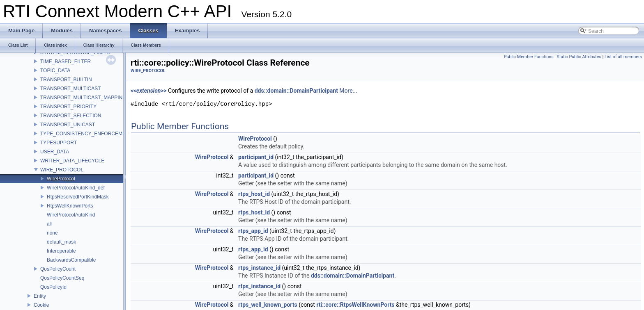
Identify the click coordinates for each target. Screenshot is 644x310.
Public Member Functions (529, 57)
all (49, 224)
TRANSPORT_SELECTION (71, 116)
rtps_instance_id (259, 268)
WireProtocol (61, 179)
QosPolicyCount (58, 269)
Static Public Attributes (579, 57)
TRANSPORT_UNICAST (68, 125)
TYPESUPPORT (59, 143)
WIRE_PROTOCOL (62, 170)
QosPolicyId (53, 287)
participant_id (256, 157)
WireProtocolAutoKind (71, 215)
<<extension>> (149, 91)
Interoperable (61, 251)
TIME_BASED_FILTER (66, 62)
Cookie (41, 305)
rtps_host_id (254, 194)
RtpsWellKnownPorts (70, 206)
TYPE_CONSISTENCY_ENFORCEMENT (86, 134)
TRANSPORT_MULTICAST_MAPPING (83, 98)
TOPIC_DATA (55, 71)
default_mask (61, 242)
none (52, 233)
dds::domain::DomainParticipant (296, 91)
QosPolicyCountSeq (62, 278)
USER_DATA (55, 152)
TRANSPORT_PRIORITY (68, 107)
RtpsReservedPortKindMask (78, 197)
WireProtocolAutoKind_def (76, 188)
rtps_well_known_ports (268, 305)
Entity (40, 296)
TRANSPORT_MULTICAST (71, 89)
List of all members (623, 57)
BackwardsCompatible (71, 260)
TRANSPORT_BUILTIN (66, 80)
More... (348, 91)
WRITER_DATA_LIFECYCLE (72, 161)
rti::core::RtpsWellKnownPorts (355, 305)
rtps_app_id (253, 231)
